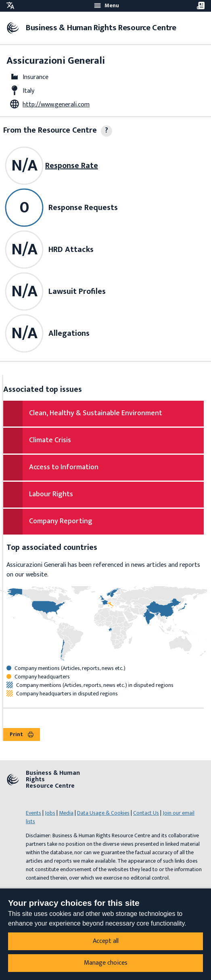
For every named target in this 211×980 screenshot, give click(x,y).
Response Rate (72, 166)
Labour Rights (51, 494)
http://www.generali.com (56, 105)
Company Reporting (61, 521)
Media (66, 813)
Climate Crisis (50, 440)
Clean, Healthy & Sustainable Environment (96, 413)
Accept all (106, 941)
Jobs (50, 813)
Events (33, 813)
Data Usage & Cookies (103, 813)
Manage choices (106, 963)
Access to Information (64, 467)
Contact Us (146, 813)
